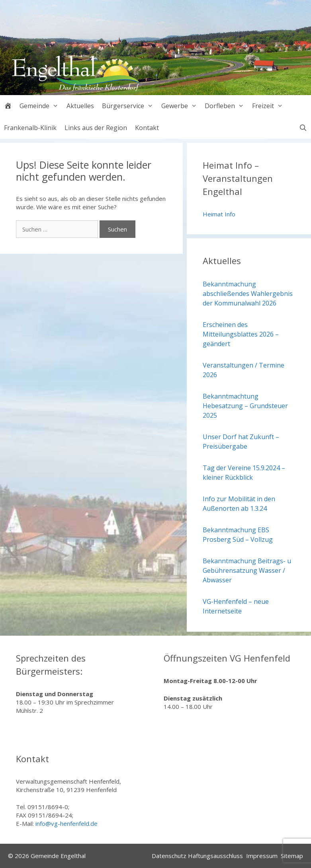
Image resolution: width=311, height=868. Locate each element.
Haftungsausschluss (215, 856)
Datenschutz (169, 856)
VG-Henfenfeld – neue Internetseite (236, 606)
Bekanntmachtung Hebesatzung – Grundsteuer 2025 (245, 406)
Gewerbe (181, 106)
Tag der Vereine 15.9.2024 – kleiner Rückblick (244, 473)
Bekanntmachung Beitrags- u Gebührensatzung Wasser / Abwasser (247, 570)
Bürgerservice (130, 106)
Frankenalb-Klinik (30, 128)
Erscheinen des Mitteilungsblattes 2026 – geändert (241, 334)
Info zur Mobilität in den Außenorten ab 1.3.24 (239, 504)
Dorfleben (226, 106)
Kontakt (147, 128)
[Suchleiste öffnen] (303, 128)
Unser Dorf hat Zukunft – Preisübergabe (241, 442)
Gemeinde (41, 106)
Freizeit (270, 106)
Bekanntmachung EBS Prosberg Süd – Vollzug (238, 535)
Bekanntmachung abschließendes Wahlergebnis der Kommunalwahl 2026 (248, 294)
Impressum (262, 856)
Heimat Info (219, 214)
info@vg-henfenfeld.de (67, 823)
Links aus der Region (96, 128)
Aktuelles (80, 106)
